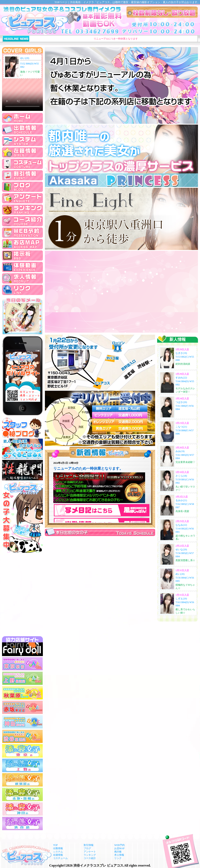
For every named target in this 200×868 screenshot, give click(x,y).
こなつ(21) (181, 427)
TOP (55, 845)
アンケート (90, 852)
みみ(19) (180, 451)
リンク (118, 858)
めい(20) (180, 574)
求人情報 (119, 855)
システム (58, 852)
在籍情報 (58, 855)
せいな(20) (181, 549)
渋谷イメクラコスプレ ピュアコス (98, 865)
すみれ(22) (181, 378)
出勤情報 (58, 848)
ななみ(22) (181, 525)
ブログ (87, 848)
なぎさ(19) (181, 353)
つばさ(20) (181, 402)
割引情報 (89, 845)
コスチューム (60, 858)
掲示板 (118, 852)
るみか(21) (181, 500)
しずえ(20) (181, 599)
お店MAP (119, 848)
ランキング (90, 855)
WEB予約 (119, 845)
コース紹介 (90, 858)
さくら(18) (181, 476)
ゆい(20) (25, 58)
